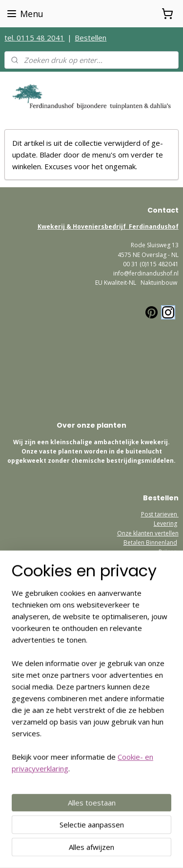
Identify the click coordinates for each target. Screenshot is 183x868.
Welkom (167, 632)
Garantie (165, 561)
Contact (168, 650)
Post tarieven (160, 514)
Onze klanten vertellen (148, 533)
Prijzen (168, 552)
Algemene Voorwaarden (145, 660)
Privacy (169, 641)
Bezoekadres (160, 580)
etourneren (163, 669)
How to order (160, 679)
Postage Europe (157, 688)
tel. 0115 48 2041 (34, 38)
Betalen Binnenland (150, 542)
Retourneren (160, 570)
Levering (165, 523)
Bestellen (91, 38)
